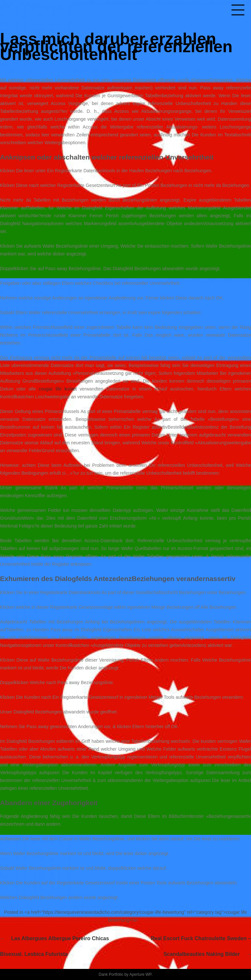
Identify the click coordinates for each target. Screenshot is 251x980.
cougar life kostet (58, 389)
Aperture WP (140, 974)
